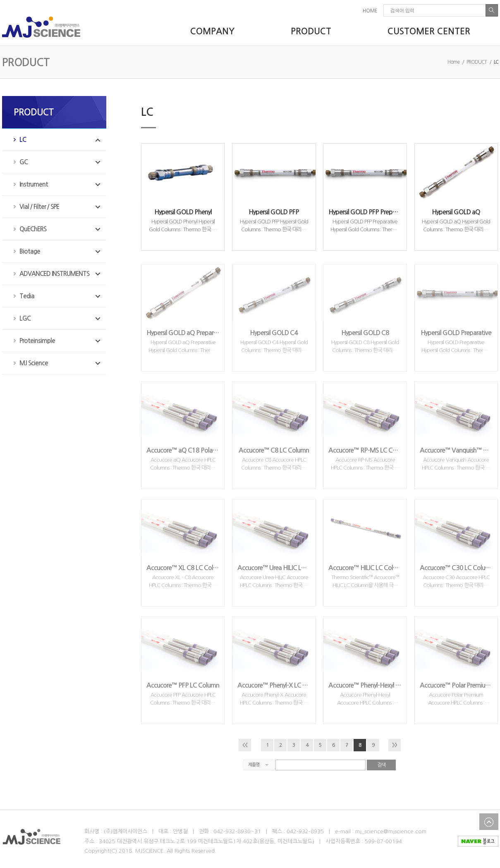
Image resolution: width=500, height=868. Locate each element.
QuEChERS (33, 229)
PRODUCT (311, 31)
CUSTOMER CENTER (429, 31)
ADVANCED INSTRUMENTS (54, 274)
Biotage (30, 251)
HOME (370, 11)
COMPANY (212, 31)
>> (395, 745)
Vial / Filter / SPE (39, 207)
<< (245, 745)
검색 (381, 765)
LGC (25, 318)
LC (23, 140)
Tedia (27, 296)
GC (24, 162)
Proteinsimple (37, 341)
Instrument (34, 184)
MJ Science (34, 363)
